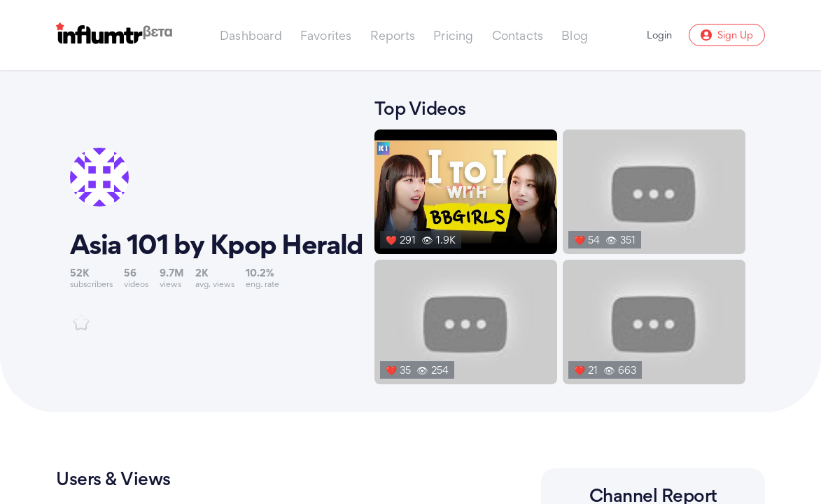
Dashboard (251, 35)
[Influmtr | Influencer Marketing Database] (114, 35)
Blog (575, 35)
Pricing (453, 35)
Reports (393, 35)
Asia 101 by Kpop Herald (217, 244)
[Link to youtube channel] (217, 239)
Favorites (326, 35)
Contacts (518, 35)
